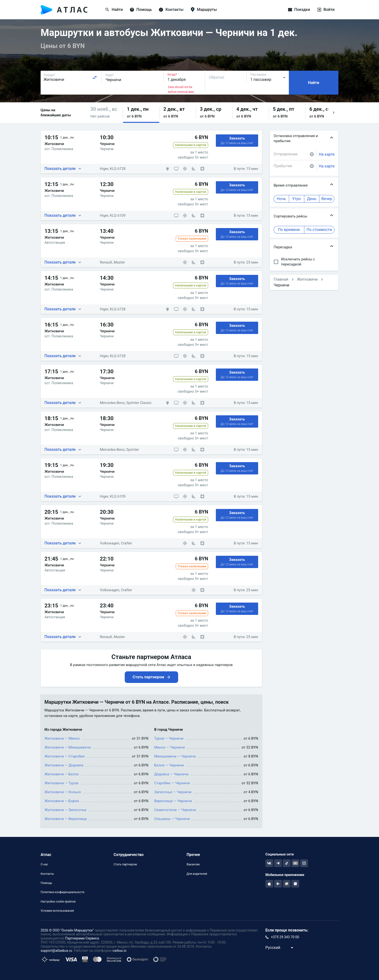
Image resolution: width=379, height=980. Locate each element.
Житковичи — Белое (62, 774)
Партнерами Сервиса (82, 938)
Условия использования (57, 911)
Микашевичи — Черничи (175, 756)
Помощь (46, 883)
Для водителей (197, 874)
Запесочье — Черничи (173, 792)
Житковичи (307, 279)
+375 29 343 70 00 (285, 937)
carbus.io (120, 951)
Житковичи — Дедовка (64, 765)
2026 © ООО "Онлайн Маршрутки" (67, 930)
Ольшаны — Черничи (172, 819)
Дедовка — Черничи (171, 774)
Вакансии (193, 864)
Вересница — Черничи (173, 801)
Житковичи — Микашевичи (68, 747)
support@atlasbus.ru (56, 951)
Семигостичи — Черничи (175, 810)
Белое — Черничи (169, 765)
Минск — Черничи (169, 747)
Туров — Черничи (169, 738)
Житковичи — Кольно (63, 792)
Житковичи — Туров (61, 783)
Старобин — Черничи (172, 783)
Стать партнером (125, 864)
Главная (281, 279)
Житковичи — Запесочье (66, 810)
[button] (105, 113)
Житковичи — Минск (62, 738)
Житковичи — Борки (62, 801)
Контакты (47, 874)
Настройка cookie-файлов (58, 902)
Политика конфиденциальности (62, 892)
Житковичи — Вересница (66, 819)
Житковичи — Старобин (65, 756)
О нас (44, 864)
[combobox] (71, 77)
